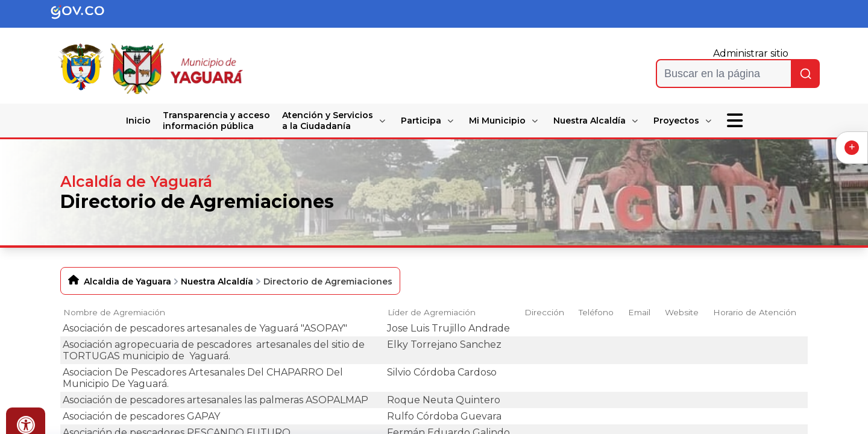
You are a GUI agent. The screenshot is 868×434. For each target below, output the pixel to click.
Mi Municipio (497, 121)
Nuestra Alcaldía (590, 121)
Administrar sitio (751, 53)
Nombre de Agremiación (114, 312)
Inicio (138, 121)
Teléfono (596, 312)
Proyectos (676, 121)
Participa (421, 121)
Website (682, 312)
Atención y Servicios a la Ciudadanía (328, 121)
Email (639, 312)
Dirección (544, 312)
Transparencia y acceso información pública (216, 121)
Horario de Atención (755, 312)
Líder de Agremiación (432, 312)
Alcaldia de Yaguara (127, 281)
